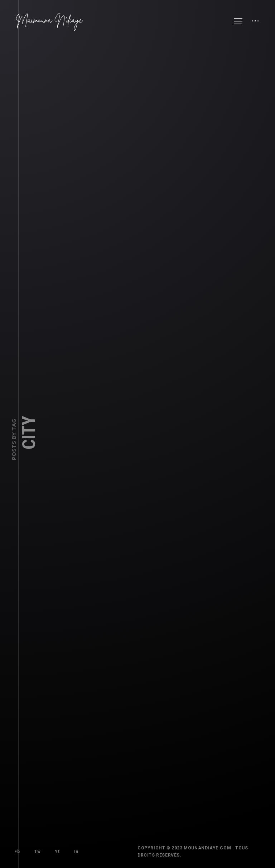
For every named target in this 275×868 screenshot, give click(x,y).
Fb (13, 848)
